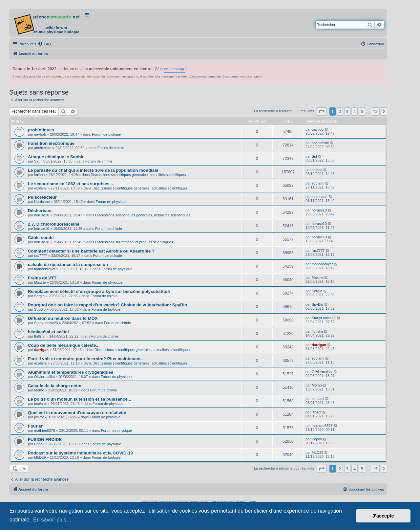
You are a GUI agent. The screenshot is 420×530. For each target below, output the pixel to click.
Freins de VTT (42, 278)
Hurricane (42, 202)
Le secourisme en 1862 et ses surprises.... (71, 184)
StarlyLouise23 (46, 323)
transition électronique (51, 143)
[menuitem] (44, 44)
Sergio (39, 296)
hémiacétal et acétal (48, 332)
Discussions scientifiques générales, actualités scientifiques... (140, 175)
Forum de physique (111, 202)
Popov (39, 444)
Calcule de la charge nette (55, 386)
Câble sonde (41, 238)
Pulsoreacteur (42, 197)
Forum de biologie (106, 134)
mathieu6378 (45, 431)
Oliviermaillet (44, 377)
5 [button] (362, 111)
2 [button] (340, 111)
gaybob (40, 134)
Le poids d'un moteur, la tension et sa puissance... (80, 399)
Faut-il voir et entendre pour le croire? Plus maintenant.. (85, 359)
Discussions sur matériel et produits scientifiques (134, 242)
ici (261, 76)
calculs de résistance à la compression (68, 265)
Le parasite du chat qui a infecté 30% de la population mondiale (93, 170)
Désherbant (40, 211)
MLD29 (40, 457)
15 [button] (375, 111)
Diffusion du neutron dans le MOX (63, 318)
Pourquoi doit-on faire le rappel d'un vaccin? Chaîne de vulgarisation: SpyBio (107, 305)
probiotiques (41, 130)
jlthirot (39, 417)
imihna (39, 175)
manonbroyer (45, 269)
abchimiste (43, 148)
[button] (322, 111)
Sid (37, 161)
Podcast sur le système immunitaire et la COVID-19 (80, 453)
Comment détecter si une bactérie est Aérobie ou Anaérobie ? (91, 251)
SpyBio (40, 309)
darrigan (41, 350)
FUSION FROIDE (45, 440)
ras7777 (41, 255)
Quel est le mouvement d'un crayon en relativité (77, 413)
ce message (175, 69)
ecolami (40, 188)
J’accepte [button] (383, 516)
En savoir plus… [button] (52, 520)
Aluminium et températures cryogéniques (71, 372)
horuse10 (42, 215)
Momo (39, 390)
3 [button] (347, 111)
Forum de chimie (111, 148)
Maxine (40, 282)
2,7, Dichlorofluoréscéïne (54, 224)
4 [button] (355, 111)
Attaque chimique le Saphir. (56, 157)
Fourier (35, 426)
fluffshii (40, 336)
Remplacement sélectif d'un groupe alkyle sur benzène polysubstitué (99, 291)
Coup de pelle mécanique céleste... (64, 345)
